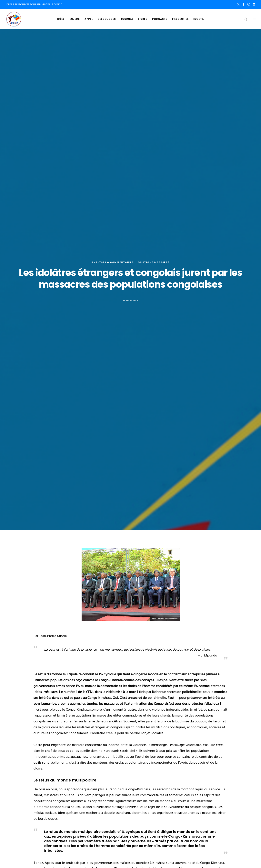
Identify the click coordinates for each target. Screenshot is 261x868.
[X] (238, 4)
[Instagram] (249, 4)
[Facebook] (244, 4)
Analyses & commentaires (113, 262)
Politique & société (154, 262)
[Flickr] (254, 4)
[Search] (243, 19)
